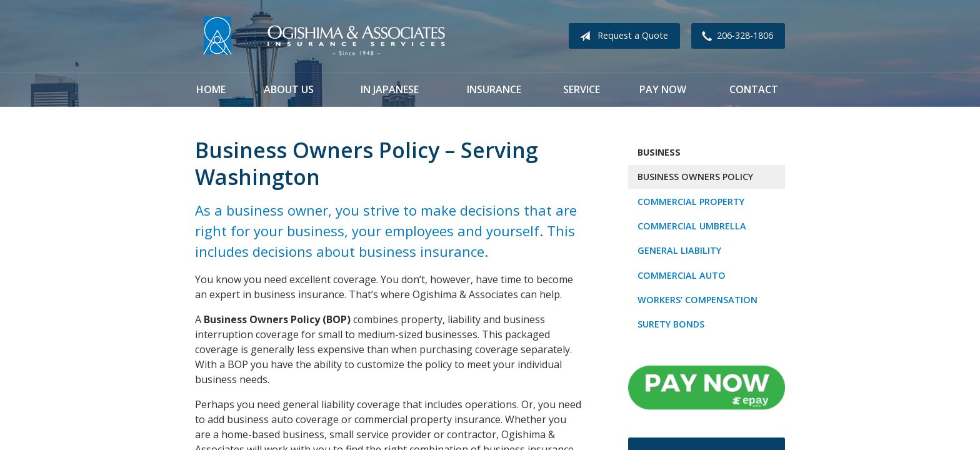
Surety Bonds (671, 324)
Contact (754, 89)
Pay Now (663, 89)
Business (659, 152)
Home (211, 89)
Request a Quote (621, 36)
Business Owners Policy (695, 177)
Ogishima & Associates (323, 36)
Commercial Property (691, 202)
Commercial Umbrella (692, 226)
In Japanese (390, 89)
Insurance (494, 89)
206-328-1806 (735, 36)
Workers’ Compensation (697, 300)
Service (582, 89)
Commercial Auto (682, 275)
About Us (289, 89)
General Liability (679, 250)
